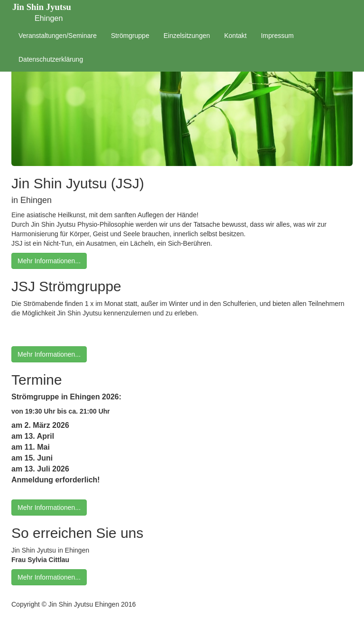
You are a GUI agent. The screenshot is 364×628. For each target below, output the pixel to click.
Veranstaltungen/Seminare (58, 36)
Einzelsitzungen (187, 36)
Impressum (277, 36)
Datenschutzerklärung (51, 59)
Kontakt (235, 36)
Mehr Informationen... (49, 261)
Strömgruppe (130, 36)
